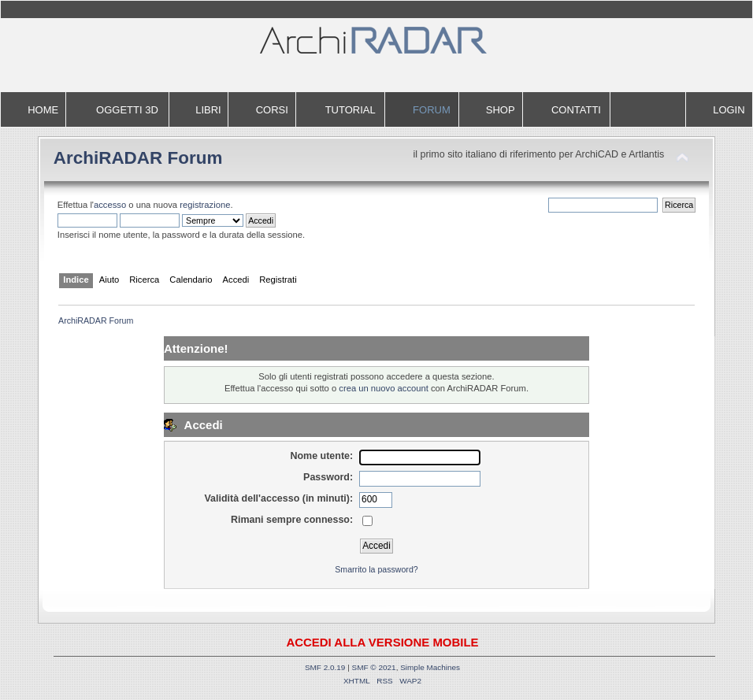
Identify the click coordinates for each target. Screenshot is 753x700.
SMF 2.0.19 (325, 667)
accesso (110, 205)
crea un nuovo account (384, 388)
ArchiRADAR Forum (138, 158)
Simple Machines (430, 667)
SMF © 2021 (374, 667)
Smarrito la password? (376, 569)
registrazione (205, 205)
